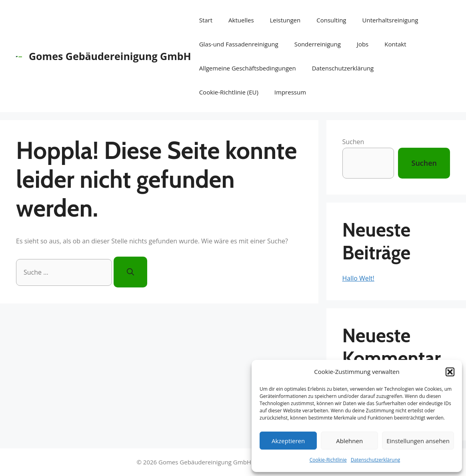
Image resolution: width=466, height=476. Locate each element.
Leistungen (285, 20)
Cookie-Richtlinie (328, 460)
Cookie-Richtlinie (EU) (229, 92)
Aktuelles (241, 20)
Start (206, 20)
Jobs (363, 44)
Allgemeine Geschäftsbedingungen (248, 68)
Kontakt (395, 44)
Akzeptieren (288, 441)
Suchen (353, 142)
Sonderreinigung (318, 44)
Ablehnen (349, 441)
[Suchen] (130, 272)
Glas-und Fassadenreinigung (239, 44)
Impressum (290, 92)
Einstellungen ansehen (418, 441)
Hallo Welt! (358, 278)
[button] (450, 372)
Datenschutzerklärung (376, 460)
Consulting (331, 20)
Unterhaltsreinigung (390, 20)
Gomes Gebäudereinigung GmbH (110, 56)
